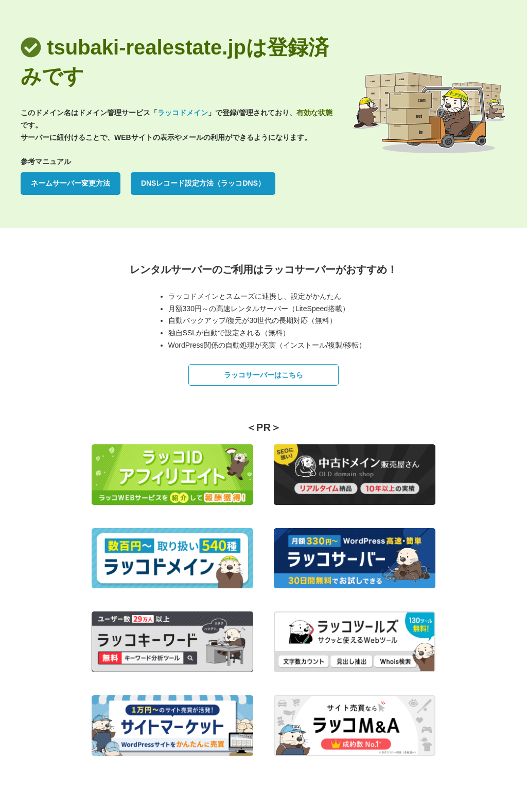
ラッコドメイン (183, 113)
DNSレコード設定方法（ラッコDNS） (203, 183)
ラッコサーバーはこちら (263, 375)
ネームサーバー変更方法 (71, 183)
